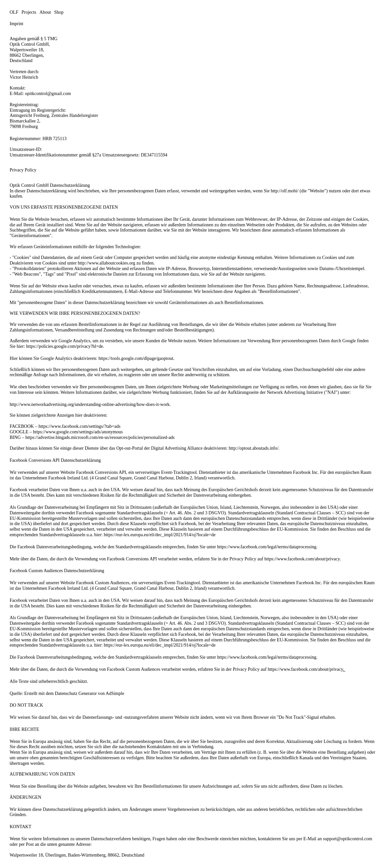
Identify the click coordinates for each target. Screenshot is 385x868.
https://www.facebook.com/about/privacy (302, 559)
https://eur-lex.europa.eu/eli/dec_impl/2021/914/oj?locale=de (160, 535)
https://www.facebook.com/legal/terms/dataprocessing (267, 547)
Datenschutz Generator (76, 693)
